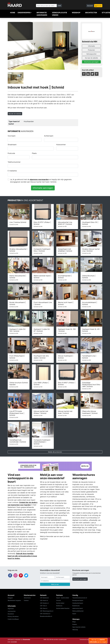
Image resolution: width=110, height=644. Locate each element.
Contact (26, 600)
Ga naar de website (91, 58)
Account (90, 6)
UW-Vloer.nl (44, 608)
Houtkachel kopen (78, 603)
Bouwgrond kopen (78, 600)
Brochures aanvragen (91, 62)
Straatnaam (12, 145)
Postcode (11, 153)
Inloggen (10, 598)
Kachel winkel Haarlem (63, 608)
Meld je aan (55, 584)
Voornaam (12, 136)
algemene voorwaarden (39, 179)
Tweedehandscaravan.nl (80, 598)
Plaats (34, 153)
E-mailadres (12, 171)
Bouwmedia (27, 639)
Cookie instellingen (13, 619)
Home (13, 13)
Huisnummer (61, 145)
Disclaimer (11, 614)
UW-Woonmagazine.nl (47, 611)
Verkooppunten (91, 54)
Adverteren (27, 598)
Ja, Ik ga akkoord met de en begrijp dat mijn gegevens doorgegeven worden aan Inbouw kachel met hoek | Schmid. (41, 181)
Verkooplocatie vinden (59, 14)
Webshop (76, 13)
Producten (91, 50)
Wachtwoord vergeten (14, 600)
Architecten (91, 13)
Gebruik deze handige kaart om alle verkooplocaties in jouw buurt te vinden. (22, 556)
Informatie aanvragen (42, 14)
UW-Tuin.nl (43, 606)
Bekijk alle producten (55, 452)
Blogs (74, 622)
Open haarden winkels (79, 627)
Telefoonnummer (14, 162)
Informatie (91, 46)
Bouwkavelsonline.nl (46, 616)
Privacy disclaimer (13, 616)
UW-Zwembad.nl (45, 614)
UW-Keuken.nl (44, 603)
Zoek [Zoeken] (59, 6)
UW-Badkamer (44, 598)
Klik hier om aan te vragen (98, 641)
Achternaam (49, 136)
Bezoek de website (15, 114)
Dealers (75, 624)
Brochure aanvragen (80, 579)
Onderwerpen (24, 13)
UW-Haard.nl (44, 600)
